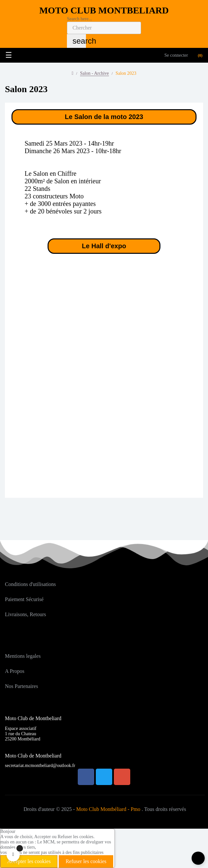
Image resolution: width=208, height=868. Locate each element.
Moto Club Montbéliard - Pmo (108, 809)
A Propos (15, 671)
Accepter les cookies (29, 861)
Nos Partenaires (21, 686)
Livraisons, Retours (25, 614)
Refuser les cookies (86, 861)
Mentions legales (23, 656)
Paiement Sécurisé (24, 599)
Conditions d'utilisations (30, 584)
